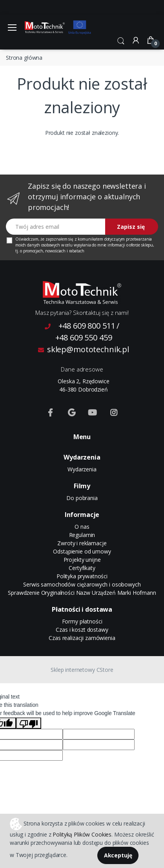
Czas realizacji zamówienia (82, 638)
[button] (121, 40)
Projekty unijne (82, 560)
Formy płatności (82, 621)
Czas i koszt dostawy (82, 630)
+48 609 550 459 (84, 337)
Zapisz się (131, 227)
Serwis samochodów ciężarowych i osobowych (82, 584)
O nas (82, 527)
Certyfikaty (82, 568)
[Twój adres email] (56, 227)
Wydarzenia (82, 469)
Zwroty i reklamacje (82, 543)
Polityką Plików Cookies (82, 834)
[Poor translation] (29, 723)
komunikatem (90, 239)
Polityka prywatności (82, 576)
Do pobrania (82, 498)
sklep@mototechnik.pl (84, 349)
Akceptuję (118, 855)
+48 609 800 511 (87, 326)
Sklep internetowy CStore (82, 670)
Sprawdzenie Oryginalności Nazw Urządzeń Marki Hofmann (82, 593)
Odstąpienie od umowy (82, 551)
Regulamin (82, 535)
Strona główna (24, 58)
